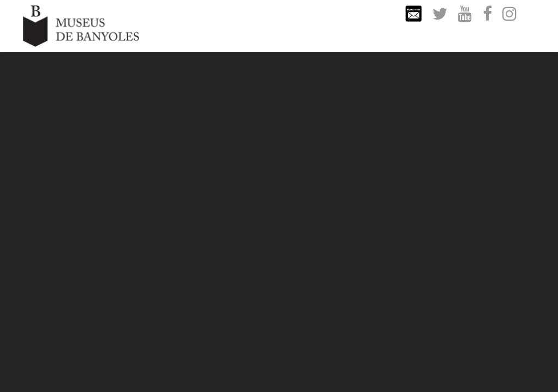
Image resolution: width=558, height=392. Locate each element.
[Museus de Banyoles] (81, 25)
